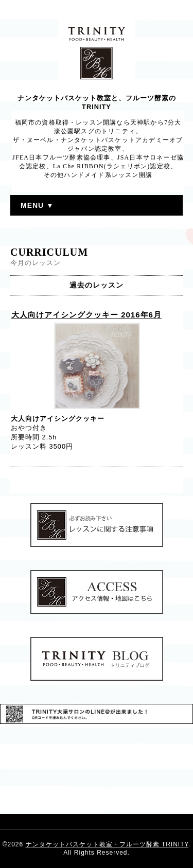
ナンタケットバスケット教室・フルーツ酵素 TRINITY (107, 844)
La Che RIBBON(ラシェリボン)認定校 (112, 166)
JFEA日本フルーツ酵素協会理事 (62, 157)
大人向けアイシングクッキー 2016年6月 (86, 315)
